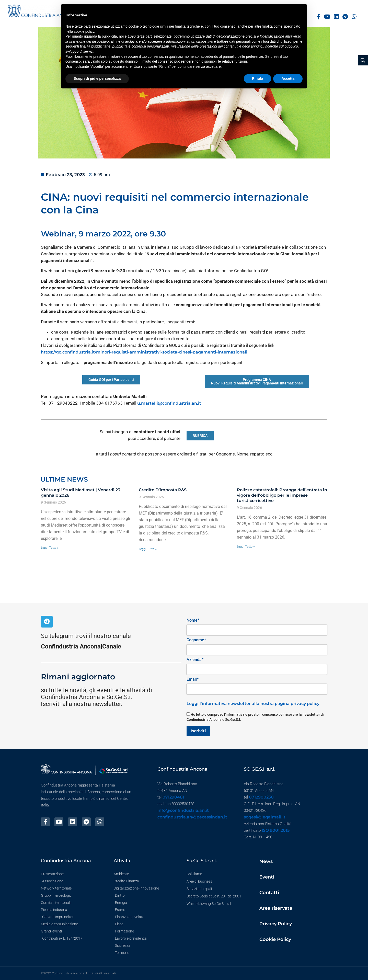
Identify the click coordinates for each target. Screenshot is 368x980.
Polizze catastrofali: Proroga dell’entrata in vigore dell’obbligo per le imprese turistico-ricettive (282, 495)
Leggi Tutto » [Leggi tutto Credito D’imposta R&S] (148, 549)
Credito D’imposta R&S (163, 490)
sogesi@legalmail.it (265, 817)
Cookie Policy (275, 939)
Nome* (193, 620)
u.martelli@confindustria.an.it (169, 403)
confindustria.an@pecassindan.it (192, 817)
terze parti (145, 36)
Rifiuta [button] (258, 78)
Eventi (267, 877)
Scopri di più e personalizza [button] (97, 78)
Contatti (269, 893)
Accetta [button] (288, 78)
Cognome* (196, 640)
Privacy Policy (276, 924)
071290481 (173, 797)
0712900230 (261, 797)
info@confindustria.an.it (183, 810)
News (266, 861)
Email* (193, 679)
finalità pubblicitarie (95, 46)
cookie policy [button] (84, 31)
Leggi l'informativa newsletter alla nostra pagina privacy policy (253, 704)
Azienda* (195, 660)
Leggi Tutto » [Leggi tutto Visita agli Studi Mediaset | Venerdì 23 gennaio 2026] (50, 548)
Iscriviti (198, 731)
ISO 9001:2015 (276, 830)
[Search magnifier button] (363, 60)
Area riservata (276, 908)
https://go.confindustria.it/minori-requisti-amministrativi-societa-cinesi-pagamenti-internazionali (144, 352)
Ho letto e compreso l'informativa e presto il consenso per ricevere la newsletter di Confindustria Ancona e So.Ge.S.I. (255, 717)
